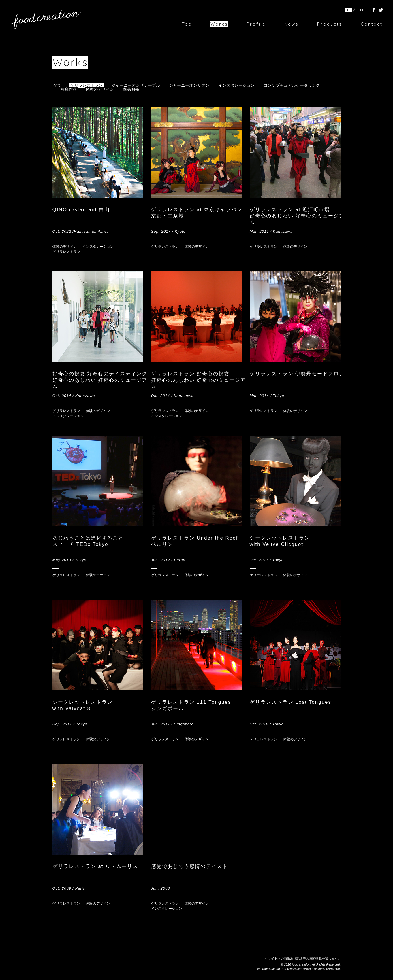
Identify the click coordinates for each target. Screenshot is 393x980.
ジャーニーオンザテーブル (136, 85)
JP (349, 10)
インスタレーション (236, 85)
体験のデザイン (100, 89)
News (292, 24)
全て (57, 85)
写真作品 (69, 89)
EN (360, 10)
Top (187, 24)
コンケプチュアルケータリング (292, 85)
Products (330, 24)
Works (219, 24)
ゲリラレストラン (87, 85)
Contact (372, 24)
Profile (256, 24)
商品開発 (131, 89)
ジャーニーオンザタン (189, 85)
